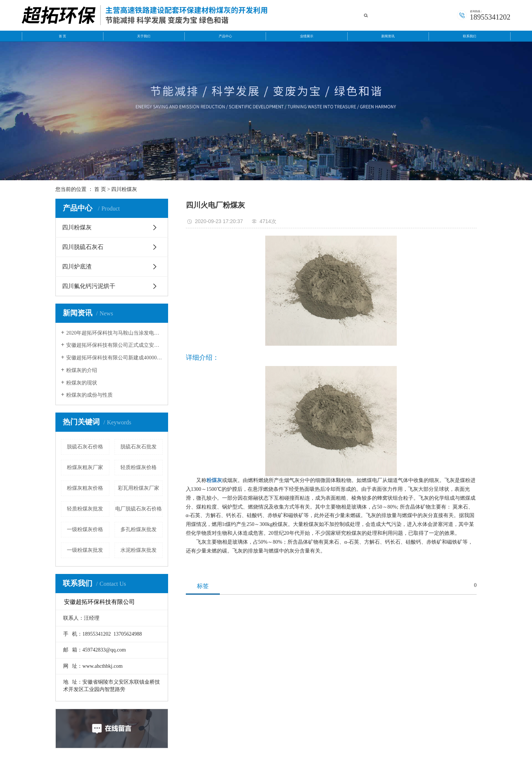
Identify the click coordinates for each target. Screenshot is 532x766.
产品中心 (225, 36)
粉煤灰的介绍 (82, 370)
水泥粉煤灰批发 (139, 550)
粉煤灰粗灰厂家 (85, 467)
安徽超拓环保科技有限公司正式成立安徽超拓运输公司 (114, 345)
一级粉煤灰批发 (85, 550)
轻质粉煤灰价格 (139, 467)
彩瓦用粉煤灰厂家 (139, 488)
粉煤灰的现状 (82, 383)
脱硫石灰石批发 (139, 447)
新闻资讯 (388, 36)
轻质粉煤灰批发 (85, 509)
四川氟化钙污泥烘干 (89, 286)
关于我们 (144, 36)
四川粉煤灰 (124, 189)
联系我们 (470, 36)
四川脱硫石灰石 (83, 247)
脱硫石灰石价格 (85, 447)
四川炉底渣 (77, 266)
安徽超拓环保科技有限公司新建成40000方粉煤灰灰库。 (114, 358)
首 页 (62, 36)
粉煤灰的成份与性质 (89, 395)
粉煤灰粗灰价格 (85, 488)
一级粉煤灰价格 (85, 529)
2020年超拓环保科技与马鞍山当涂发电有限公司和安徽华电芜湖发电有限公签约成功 (114, 333)
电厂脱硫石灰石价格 (139, 509)
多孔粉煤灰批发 (139, 529)
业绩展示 (307, 36)
